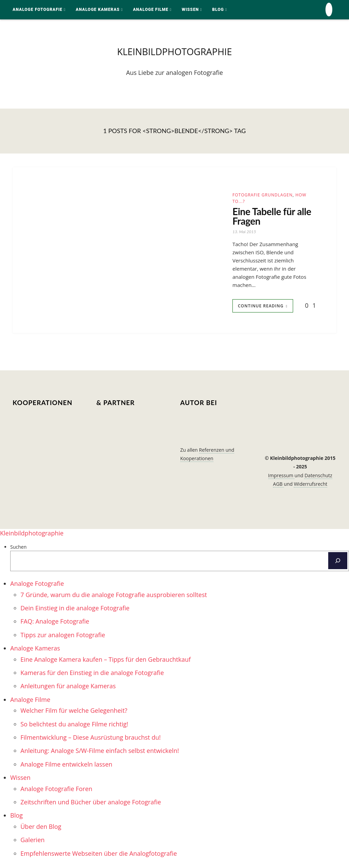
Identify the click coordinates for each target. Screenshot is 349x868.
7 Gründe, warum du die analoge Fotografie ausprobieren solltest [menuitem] (114, 597)
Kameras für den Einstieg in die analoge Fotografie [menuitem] (92, 675)
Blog (218, 10)
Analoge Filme (151, 10)
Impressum (282, 478)
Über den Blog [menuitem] (41, 829)
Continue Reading (261, 309)
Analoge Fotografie (37, 10)
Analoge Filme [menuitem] (30, 702)
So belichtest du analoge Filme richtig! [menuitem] (74, 726)
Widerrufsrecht (310, 486)
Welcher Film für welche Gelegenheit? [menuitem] (74, 713)
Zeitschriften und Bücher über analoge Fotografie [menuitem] (91, 805)
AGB (278, 486)
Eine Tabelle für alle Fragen (266, 218)
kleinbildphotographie (174, 52)
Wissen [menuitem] (20, 780)
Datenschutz (318, 478)
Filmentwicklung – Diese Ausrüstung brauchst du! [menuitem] (90, 740)
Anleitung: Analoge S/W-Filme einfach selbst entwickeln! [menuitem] (100, 753)
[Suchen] (338, 563)
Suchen (18, 549)
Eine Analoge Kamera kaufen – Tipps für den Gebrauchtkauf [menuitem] (106, 662)
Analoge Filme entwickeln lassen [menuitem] (66, 767)
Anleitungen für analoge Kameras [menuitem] (68, 689)
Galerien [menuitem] (33, 842)
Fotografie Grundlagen (262, 196)
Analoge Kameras (98, 10)
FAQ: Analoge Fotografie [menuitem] (55, 624)
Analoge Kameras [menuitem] (35, 651)
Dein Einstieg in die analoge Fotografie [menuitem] (75, 611)
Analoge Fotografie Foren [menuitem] (56, 791)
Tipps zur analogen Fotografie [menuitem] (63, 637)
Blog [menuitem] (17, 818)
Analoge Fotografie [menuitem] (37, 586)
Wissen (190, 10)
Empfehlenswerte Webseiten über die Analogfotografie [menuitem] (99, 856)
